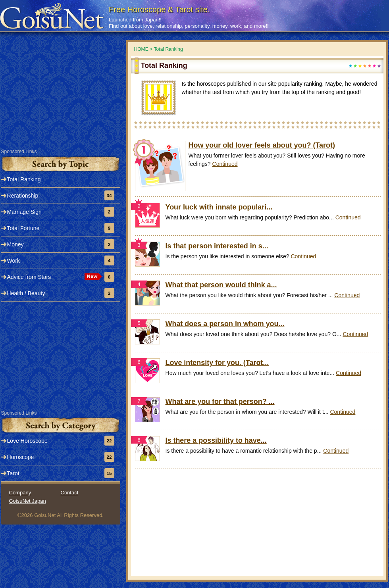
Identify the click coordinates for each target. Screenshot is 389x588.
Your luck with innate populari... (219, 207)
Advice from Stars (29, 277)
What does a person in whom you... (225, 324)
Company (20, 493)
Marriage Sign (24, 212)
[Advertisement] (257, 528)
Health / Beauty (26, 293)
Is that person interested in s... (217, 246)
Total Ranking (24, 179)
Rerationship (23, 196)
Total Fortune (23, 228)
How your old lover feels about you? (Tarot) (262, 145)
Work (13, 261)
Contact (70, 493)
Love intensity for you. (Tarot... (217, 363)
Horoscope (21, 457)
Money (15, 244)
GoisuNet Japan (28, 501)
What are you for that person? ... (220, 402)
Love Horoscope (27, 441)
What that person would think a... (221, 285)
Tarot (13, 473)
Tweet (374, 7)
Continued (225, 164)
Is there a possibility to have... (216, 440)
